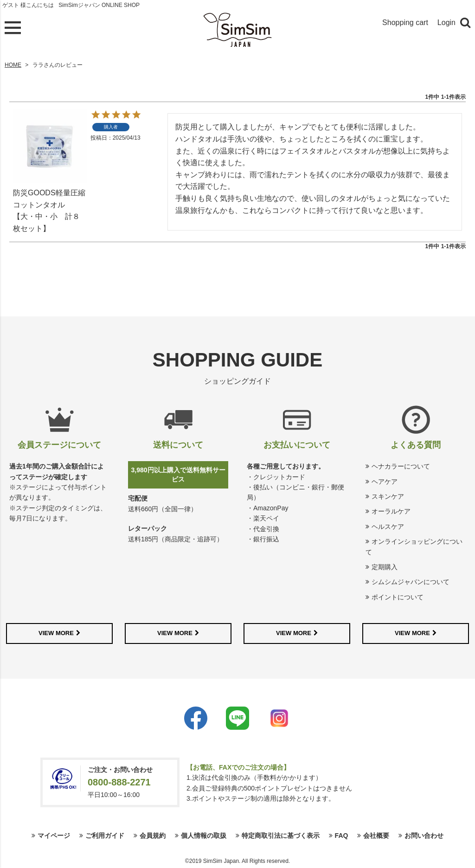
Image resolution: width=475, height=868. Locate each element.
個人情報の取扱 (204, 836)
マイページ (54, 836)
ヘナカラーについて (401, 466)
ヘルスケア (388, 527)
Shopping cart (405, 23)
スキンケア (388, 496)
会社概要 (376, 836)
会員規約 (153, 836)
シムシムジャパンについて (411, 582)
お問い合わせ (424, 836)
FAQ (342, 836)
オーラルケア (391, 511)
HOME (13, 65)
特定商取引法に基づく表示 (281, 836)
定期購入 (385, 567)
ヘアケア (385, 482)
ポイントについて (398, 597)
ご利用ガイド (105, 836)
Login (446, 23)
